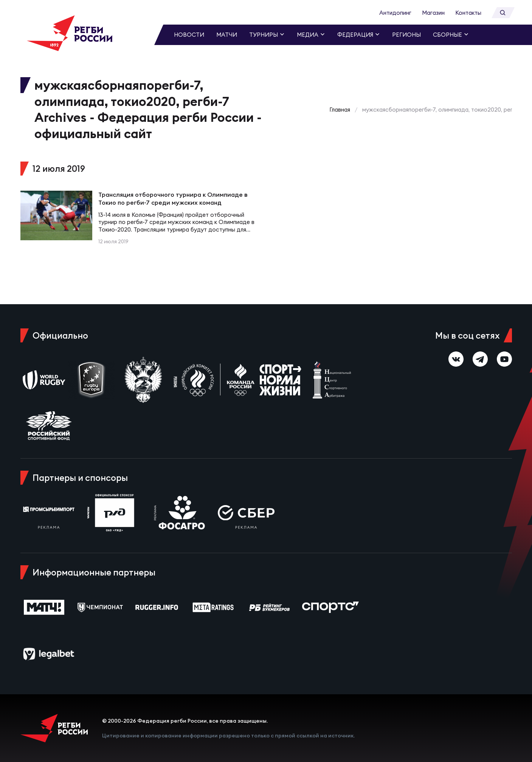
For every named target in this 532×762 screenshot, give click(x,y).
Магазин (433, 13)
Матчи (227, 35)
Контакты (468, 13)
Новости (189, 35)
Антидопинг (395, 13)
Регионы (406, 35)
